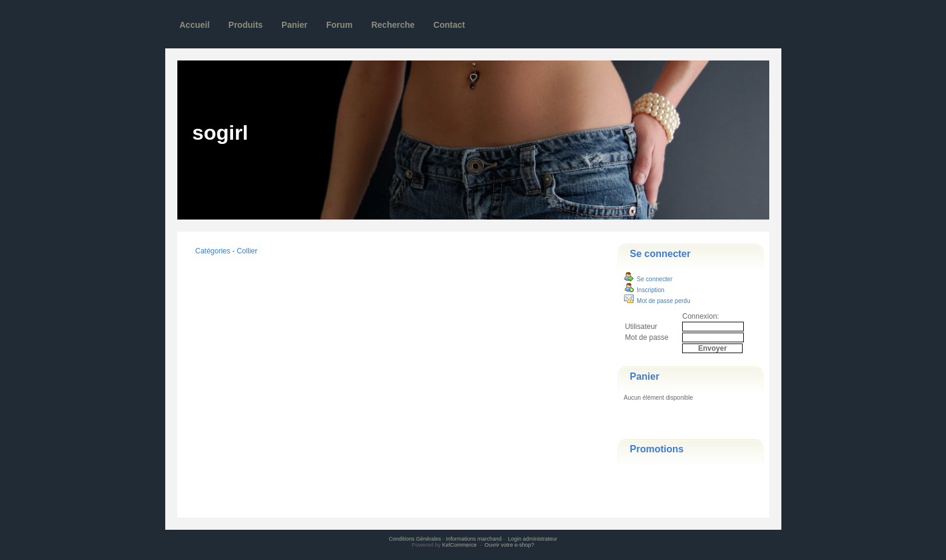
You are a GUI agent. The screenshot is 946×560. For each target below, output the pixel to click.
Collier (247, 251)
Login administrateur (533, 539)
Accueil (195, 25)
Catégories (213, 251)
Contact (449, 25)
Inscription (644, 290)
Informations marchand (474, 539)
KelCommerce (460, 545)
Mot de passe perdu (657, 301)
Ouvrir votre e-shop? (510, 545)
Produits (245, 25)
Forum (340, 25)
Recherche (393, 25)
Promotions (657, 449)
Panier (294, 25)
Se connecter (660, 254)
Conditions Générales (415, 539)
